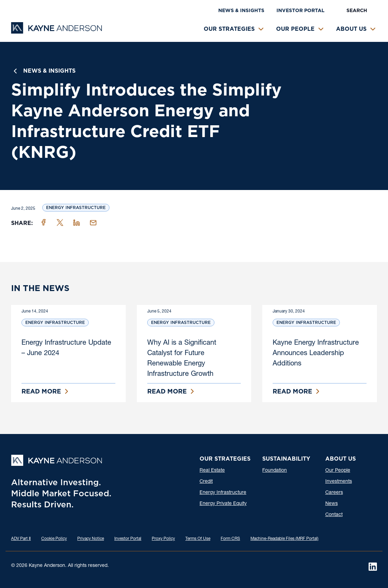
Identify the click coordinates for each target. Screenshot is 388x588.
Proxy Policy (163, 539)
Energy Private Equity (223, 504)
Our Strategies (229, 29)
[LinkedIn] (373, 567)
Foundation (275, 471)
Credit (206, 482)
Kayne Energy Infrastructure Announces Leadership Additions (316, 354)
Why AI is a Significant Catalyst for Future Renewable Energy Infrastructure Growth (182, 359)
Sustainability (286, 459)
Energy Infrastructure (76, 207)
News (332, 504)
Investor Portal (301, 10)
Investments (339, 482)
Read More (41, 391)
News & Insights (241, 10)
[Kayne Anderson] (56, 31)
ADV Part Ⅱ (21, 539)
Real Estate (212, 471)
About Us (351, 29)
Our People (295, 29)
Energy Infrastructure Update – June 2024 (66, 349)
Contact (334, 515)
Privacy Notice (91, 539)
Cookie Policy (54, 539)
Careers (334, 493)
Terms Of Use (198, 539)
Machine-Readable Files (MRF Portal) (284, 539)
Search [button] (357, 10)
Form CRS (230, 539)
